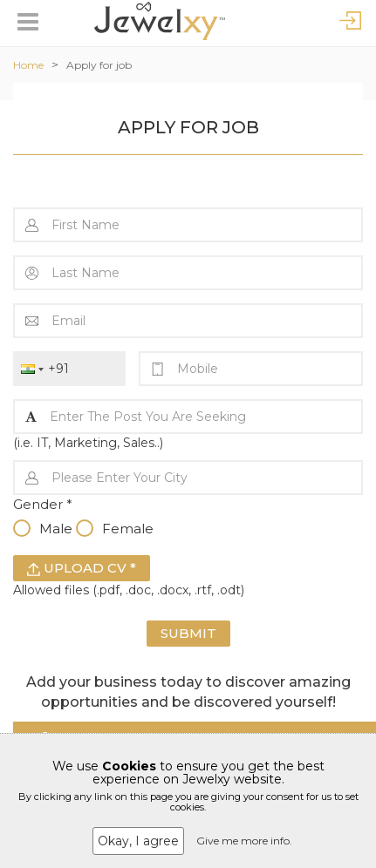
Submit (188, 633)
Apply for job (99, 65)
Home (28, 65)
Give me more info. (244, 841)
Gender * (43, 504)
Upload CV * (82, 568)
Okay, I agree (138, 841)
